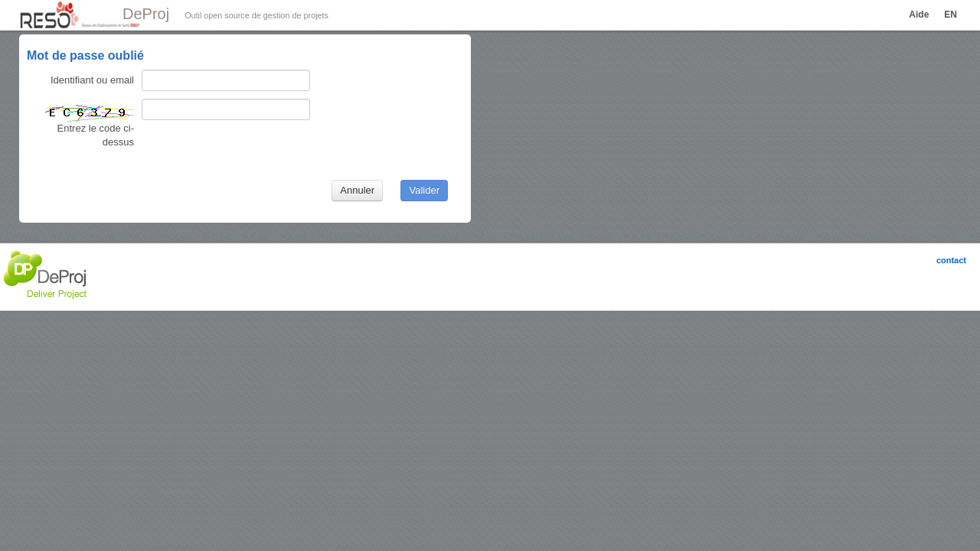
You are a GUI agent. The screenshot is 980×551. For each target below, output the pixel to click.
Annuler (357, 190)
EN (951, 15)
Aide (919, 15)
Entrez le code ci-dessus (88, 125)
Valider (424, 190)
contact (951, 260)
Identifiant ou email (92, 80)
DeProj (146, 14)
